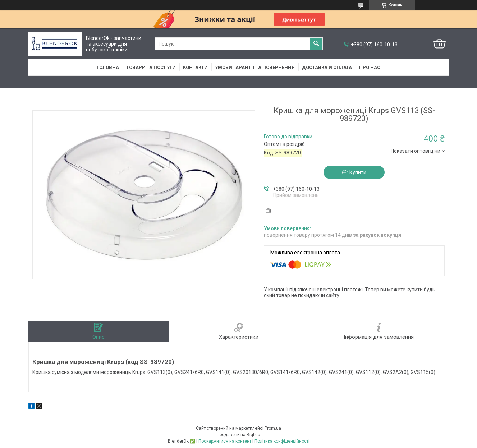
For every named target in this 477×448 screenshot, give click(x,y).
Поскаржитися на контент (225, 441)
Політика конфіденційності (282, 441)
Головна (108, 67)
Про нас (370, 67)
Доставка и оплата (327, 67)
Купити (358, 172)
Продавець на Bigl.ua (238, 435)
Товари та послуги (151, 67)
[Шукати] (316, 44)
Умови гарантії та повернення (255, 67)
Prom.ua (273, 428)
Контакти (195, 67)
